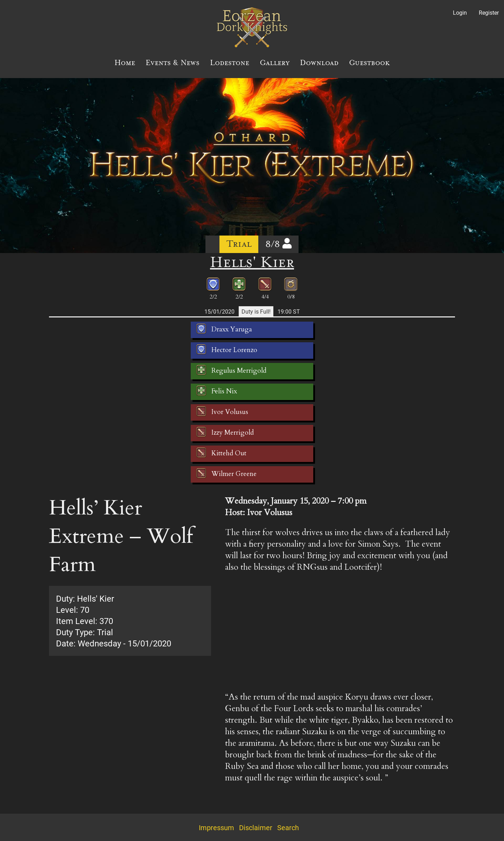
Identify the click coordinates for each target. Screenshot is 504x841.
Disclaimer (256, 827)
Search (288, 827)
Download (319, 63)
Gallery (275, 63)
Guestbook (369, 63)
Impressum (216, 827)
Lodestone (230, 63)
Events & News (173, 63)
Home (125, 63)
